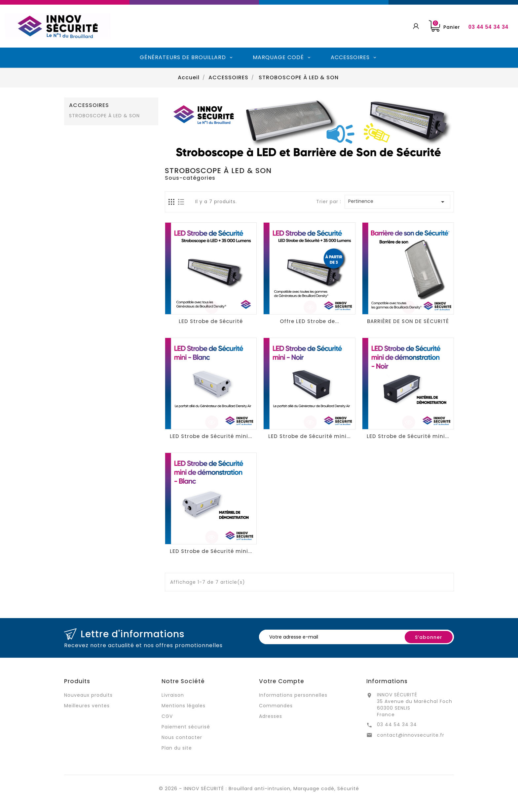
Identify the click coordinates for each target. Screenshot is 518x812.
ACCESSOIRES (89, 105)
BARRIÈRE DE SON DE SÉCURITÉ (408, 321)
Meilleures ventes (87, 706)
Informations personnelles (293, 695)
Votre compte (282, 681)
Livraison (173, 695)
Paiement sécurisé (186, 727)
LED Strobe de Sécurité (211, 321)
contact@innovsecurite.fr (411, 735)
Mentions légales (184, 706)
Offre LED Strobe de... (309, 321)
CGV (167, 716)
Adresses (271, 716)
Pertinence (397, 202)
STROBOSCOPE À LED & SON (104, 116)
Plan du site (177, 748)
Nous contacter (182, 737)
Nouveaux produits (88, 695)
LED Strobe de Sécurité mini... (211, 436)
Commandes (276, 706)
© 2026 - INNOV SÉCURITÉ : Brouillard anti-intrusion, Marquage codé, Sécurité (259, 789)
